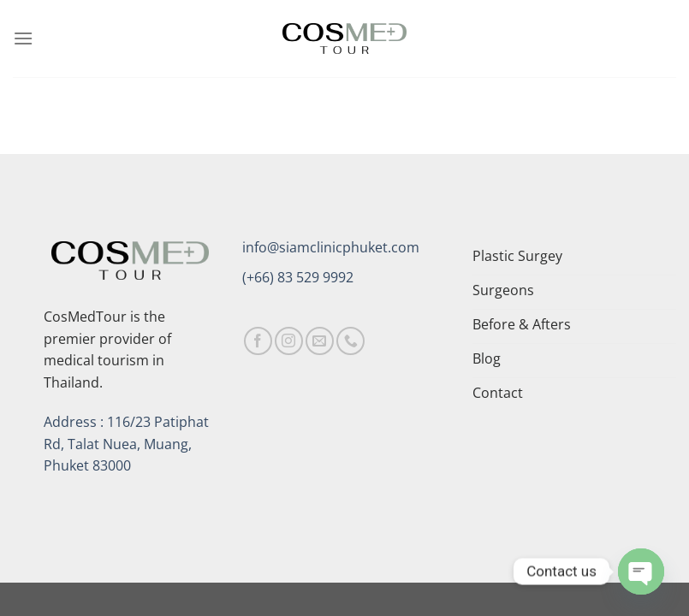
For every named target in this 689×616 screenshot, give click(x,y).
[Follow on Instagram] (289, 341)
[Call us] (350, 341)
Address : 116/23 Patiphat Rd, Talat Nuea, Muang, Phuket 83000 (126, 444)
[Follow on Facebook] (258, 341)
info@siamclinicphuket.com (331, 247)
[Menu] (23, 38)
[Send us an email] (320, 341)
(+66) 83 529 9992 (298, 277)
